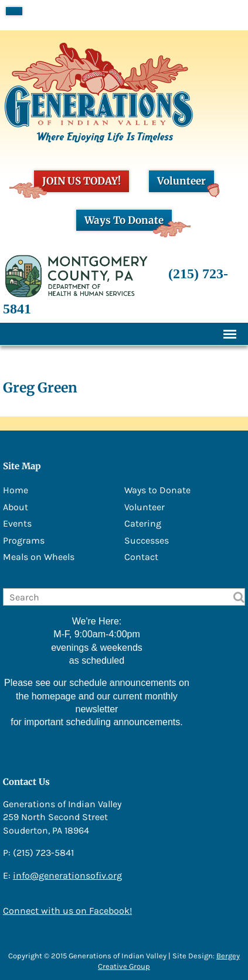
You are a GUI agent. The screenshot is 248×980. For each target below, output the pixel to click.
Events (17, 523)
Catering (143, 523)
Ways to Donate (157, 490)
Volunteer (186, 183)
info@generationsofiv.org (67, 875)
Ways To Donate (128, 222)
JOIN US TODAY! (77, 183)
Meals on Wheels (39, 557)
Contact (141, 557)
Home (16, 490)
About (16, 507)
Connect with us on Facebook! (67, 911)
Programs (24, 540)
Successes (147, 540)
